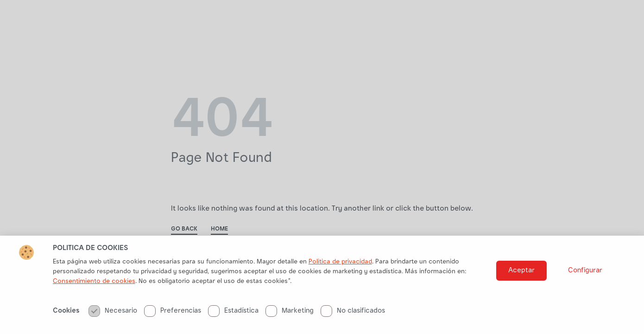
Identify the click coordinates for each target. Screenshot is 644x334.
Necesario (113, 314)
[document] (322, 167)
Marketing (290, 314)
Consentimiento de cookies (94, 285)
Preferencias (173, 314)
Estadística (233, 314)
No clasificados (353, 314)
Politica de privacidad (340, 265)
